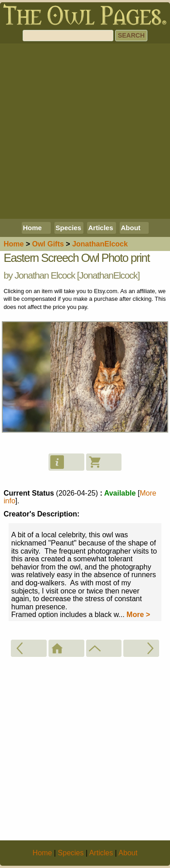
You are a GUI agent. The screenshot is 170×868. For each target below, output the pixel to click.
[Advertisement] (85, 131)
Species (69, 228)
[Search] (68, 36)
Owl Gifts (48, 244)
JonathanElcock (108, 275)
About (131, 228)
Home (33, 228)
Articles (101, 228)
